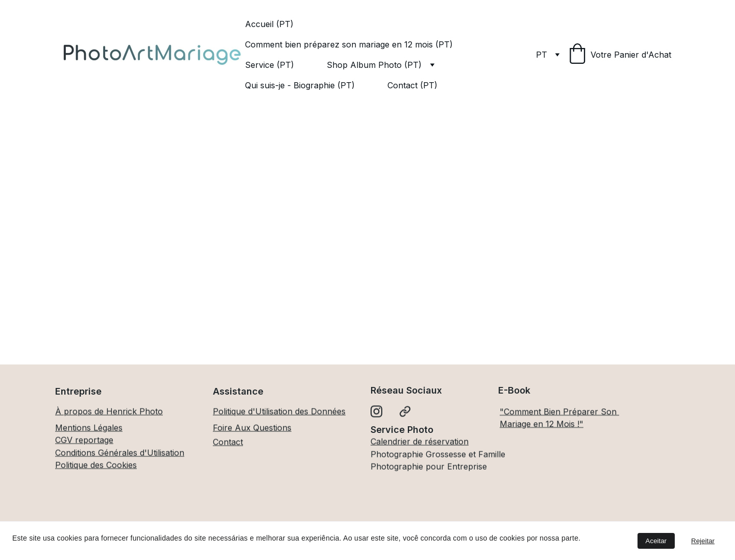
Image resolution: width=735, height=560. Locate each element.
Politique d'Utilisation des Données (279, 412)
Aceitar (656, 541)
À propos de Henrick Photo (109, 412)
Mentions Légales (89, 428)
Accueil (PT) (269, 24)
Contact (228, 443)
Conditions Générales (96, 453)
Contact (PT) (412, 85)
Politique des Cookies (96, 466)
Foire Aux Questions (252, 428)
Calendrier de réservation (420, 442)
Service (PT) (269, 65)
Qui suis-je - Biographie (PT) (300, 85)
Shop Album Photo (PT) (374, 65)
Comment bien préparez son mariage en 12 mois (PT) (349, 44)
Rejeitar (703, 541)
